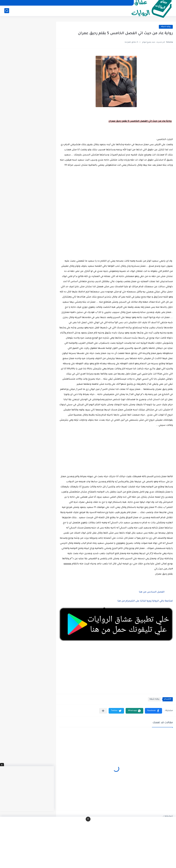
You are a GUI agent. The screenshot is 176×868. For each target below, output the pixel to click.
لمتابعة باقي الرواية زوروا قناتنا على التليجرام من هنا (145, 601)
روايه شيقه (166, 27)
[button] (153, 711)
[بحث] (7, 11)
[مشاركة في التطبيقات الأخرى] (103, 711)
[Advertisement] (116, 234)
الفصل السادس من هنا (152, 592)
